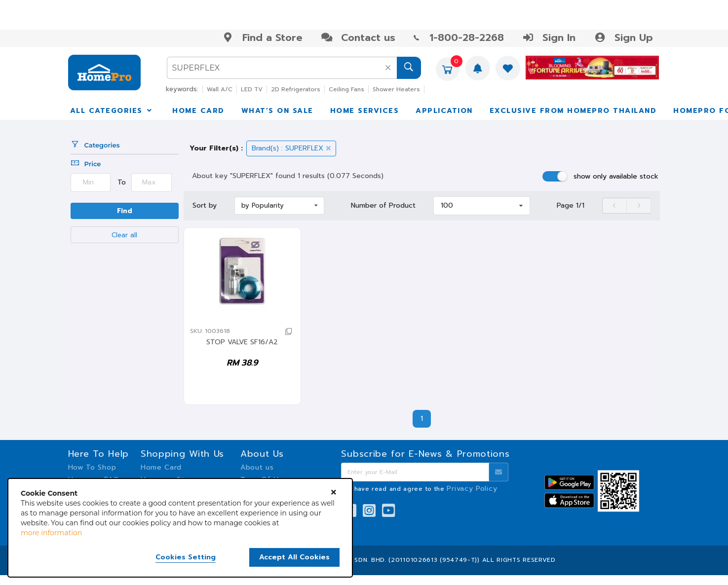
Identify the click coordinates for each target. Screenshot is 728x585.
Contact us (358, 37)
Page (571, 206)
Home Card (161, 467)
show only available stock (616, 176)
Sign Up (623, 37)
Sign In (549, 37)
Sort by (205, 206)
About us (257, 467)
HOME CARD (198, 111)
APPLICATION (444, 111)
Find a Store (262, 37)
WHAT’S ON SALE (277, 111)
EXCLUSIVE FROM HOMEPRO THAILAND (573, 111)
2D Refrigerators (296, 89)
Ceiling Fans (346, 89)
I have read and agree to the (423, 489)
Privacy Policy (472, 489)
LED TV (252, 89)
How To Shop (92, 467)
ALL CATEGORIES (112, 111)
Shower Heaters (396, 89)
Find (125, 211)
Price (86, 164)
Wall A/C (220, 89)
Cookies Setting (186, 557)
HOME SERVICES (365, 111)
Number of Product (383, 206)
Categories (95, 145)
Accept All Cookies (294, 557)
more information (51, 533)
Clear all (124, 235)
